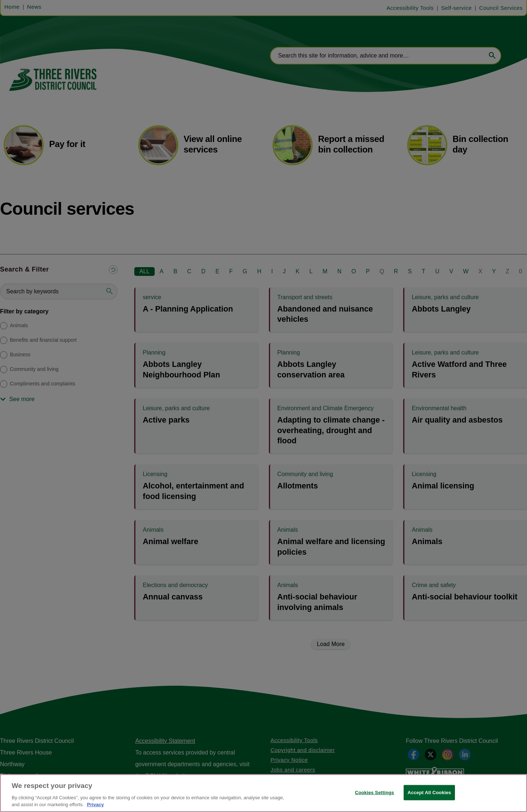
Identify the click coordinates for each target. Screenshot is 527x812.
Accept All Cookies (429, 793)
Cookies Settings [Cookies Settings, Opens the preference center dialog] (375, 793)
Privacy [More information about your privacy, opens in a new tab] (95, 805)
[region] (263, 793)
